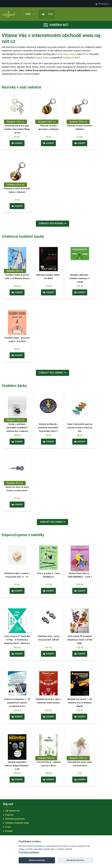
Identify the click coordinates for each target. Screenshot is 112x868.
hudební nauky (42, 58)
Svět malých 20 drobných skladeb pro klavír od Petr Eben (80, 640)
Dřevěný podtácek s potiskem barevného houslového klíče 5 (48, 428)
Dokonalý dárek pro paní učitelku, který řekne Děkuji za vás (17, 129)
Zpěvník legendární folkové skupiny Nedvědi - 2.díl (17, 766)
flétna (86, 54)
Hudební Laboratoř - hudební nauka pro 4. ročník (80, 278)
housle (73, 54)
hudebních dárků (72, 58)
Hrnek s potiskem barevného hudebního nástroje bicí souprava (17, 428)
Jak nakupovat (12, 811)
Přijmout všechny (37, 860)
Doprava (9, 815)
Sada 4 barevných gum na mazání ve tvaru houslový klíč (80, 428)
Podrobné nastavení (29, 852)
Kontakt (9, 831)
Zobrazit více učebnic (52, 373)
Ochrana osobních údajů (17, 823)
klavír (66, 54)
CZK (30, 14)
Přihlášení (103, 4)
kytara (59, 54)
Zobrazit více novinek (52, 224)
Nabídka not (56, 25)
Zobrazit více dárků (52, 522)
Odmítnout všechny (75, 860)
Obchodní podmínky (15, 819)
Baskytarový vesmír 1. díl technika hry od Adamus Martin (80, 703)
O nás (8, 827)
